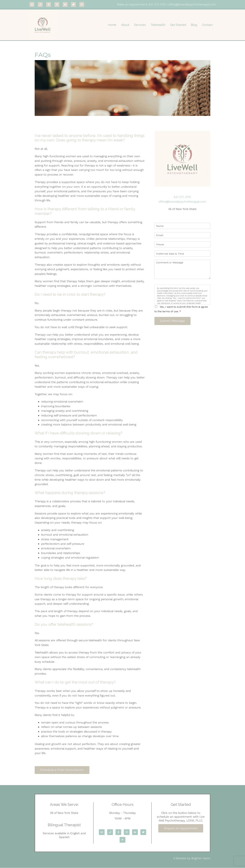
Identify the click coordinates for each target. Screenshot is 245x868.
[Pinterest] (82, 4)
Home (112, 25)
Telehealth (158, 25)
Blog (194, 25)
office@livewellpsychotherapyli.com (192, 4)
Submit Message (173, 321)
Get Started (178, 25)
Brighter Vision (201, 858)
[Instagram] (57, 4)
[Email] (32, 4)
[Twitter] (73, 4)
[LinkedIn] (65, 4)
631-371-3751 (157, 4)
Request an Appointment (181, 829)
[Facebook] (49, 4)
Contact (207, 25)
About (125, 25)
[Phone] (40, 4)
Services (140, 25)
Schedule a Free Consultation (62, 770)
